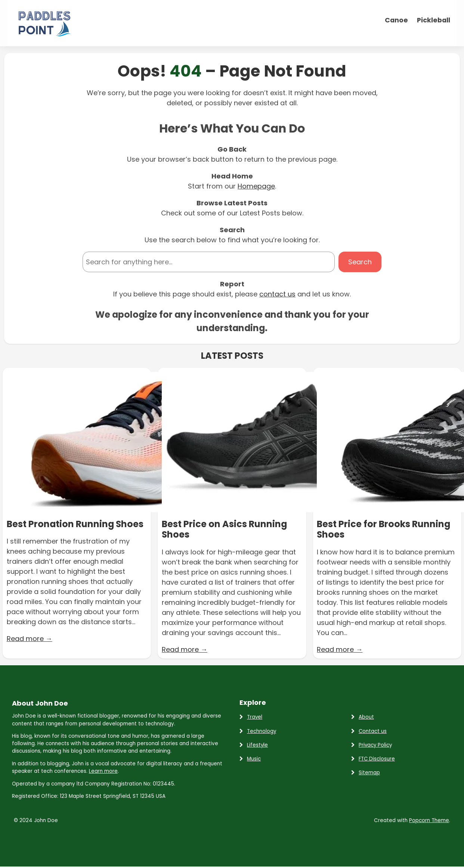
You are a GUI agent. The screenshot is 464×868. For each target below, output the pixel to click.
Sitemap (369, 773)
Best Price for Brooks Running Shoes (383, 530)
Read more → (30, 639)
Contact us (373, 731)
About (366, 717)
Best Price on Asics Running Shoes (224, 530)
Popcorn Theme (429, 820)
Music (254, 759)
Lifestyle (257, 745)
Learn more (103, 771)
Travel (255, 717)
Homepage (256, 186)
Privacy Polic (374, 745)
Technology (262, 731)
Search (360, 262)
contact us (277, 294)
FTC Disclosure (377, 759)
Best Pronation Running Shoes (75, 524)
